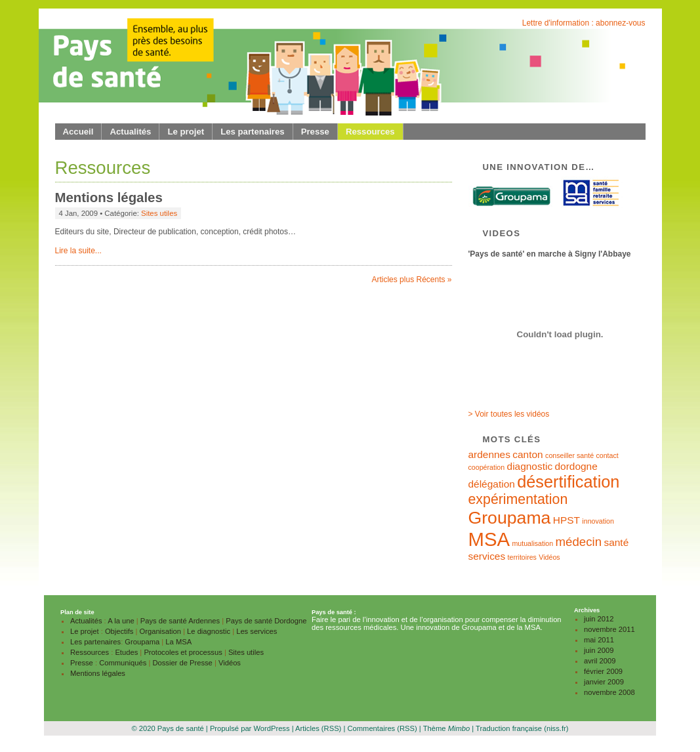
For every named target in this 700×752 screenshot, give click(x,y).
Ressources (370, 132)
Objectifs (119, 631)
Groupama (142, 642)
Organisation (160, 631)
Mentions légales (109, 198)
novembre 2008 (609, 692)
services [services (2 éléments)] (487, 556)
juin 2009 (599, 650)
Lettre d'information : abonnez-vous (584, 23)
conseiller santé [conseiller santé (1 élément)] (569, 455)
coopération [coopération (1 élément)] (487, 467)
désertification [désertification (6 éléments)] (568, 482)
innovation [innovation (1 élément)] (598, 521)
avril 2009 (600, 661)
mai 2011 (599, 640)
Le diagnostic (209, 631)
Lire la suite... (78, 251)
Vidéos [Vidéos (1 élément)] (549, 557)
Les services (257, 631)
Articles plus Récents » (411, 280)
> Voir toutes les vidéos (509, 414)
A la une (121, 621)
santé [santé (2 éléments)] (616, 542)
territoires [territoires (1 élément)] (522, 557)
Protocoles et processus (183, 652)
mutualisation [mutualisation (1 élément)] (532, 543)
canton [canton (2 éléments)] (527, 454)
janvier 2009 (604, 682)
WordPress (271, 728)
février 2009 (603, 671)
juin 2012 (599, 619)
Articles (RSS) (318, 728)
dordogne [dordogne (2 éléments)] (576, 466)
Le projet (186, 132)
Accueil (78, 132)
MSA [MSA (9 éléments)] (489, 539)
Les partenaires (253, 132)
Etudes (126, 652)
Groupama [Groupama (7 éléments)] (510, 518)
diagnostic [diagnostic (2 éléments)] (530, 466)
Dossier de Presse (182, 663)
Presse (315, 132)
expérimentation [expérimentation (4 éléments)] (518, 499)
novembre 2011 (609, 629)
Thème (447, 728)
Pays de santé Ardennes (180, 621)
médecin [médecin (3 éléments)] (579, 542)
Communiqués (123, 663)
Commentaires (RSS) (382, 728)
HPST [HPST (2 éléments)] (566, 520)
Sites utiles (159, 213)
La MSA (178, 642)
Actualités (130, 132)
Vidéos (230, 663)
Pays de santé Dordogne (266, 621)
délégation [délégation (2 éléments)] (492, 484)
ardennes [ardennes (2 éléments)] (489, 454)
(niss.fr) (556, 728)
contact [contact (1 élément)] (607, 455)
